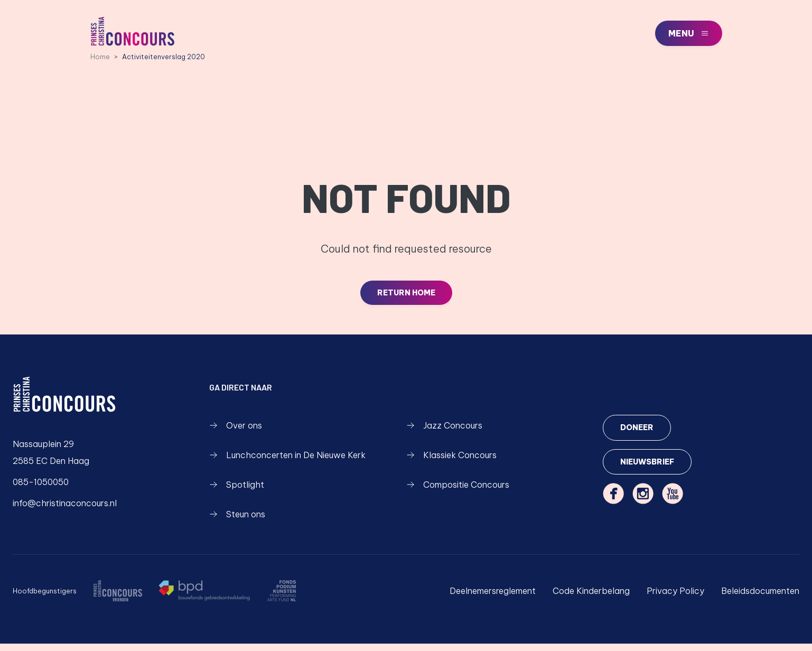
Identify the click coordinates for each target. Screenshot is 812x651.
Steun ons (237, 522)
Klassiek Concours (451, 462)
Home (100, 63)
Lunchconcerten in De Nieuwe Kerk (287, 462)
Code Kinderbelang (591, 598)
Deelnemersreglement (493, 598)
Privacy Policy (675, 598)
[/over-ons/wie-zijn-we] (118, 598)
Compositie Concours (458, 492)
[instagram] (643, 503)
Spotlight (237, 492)
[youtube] (673, 503)
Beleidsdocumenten (760, 598)
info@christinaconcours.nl (65, 510)
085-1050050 (41, 489)
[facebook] (613, 503)
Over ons (236, 433)
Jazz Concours (444, 433)
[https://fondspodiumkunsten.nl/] (281, 598)
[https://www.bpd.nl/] (204, 598)
